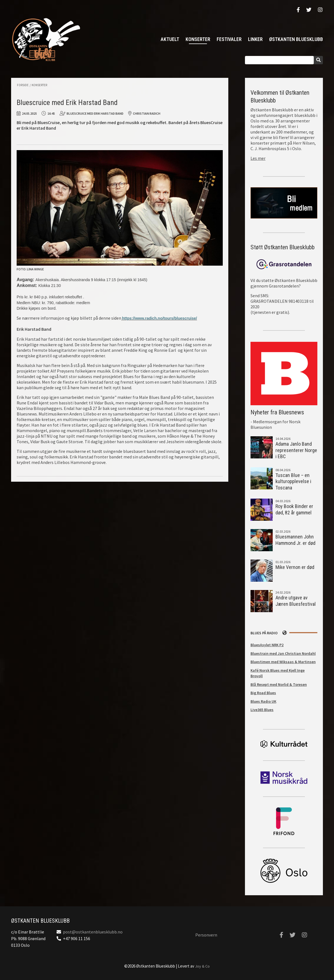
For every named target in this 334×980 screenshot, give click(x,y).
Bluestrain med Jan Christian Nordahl (283, 653)
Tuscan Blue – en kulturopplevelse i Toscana (293, 481)
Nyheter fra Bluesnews (277, 412)
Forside (23, 85)
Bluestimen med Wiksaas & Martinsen (283, 662)
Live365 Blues (262, 710)
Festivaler (229, 39)
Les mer (258, 158)
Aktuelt (170, 39)
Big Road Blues (263, 693)
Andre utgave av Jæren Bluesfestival (296, 601)
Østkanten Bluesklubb (46, 39)
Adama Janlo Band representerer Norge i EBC (296, 450)
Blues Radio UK (263, 701)
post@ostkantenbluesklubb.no (93, 932)
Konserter (198, 39)
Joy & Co (202, 966)
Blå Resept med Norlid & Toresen (279, 684)
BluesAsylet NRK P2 (267, 645)
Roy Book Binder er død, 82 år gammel (294, 509)
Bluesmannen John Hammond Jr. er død (295, 540)
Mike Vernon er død (295, 567)
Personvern (206, 935)
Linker (255, 39)
